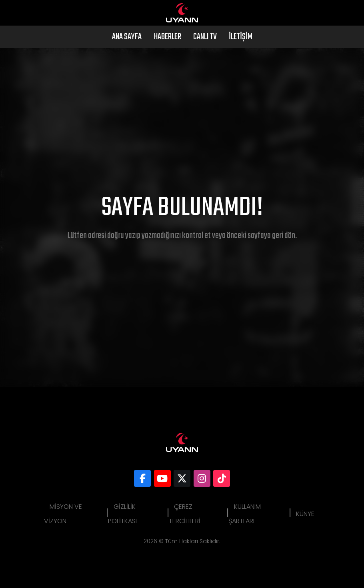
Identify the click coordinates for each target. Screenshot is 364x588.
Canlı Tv (205, 37)
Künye (305, 513)
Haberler (167, 37)
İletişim (241, 37)
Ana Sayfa (127, 37)
